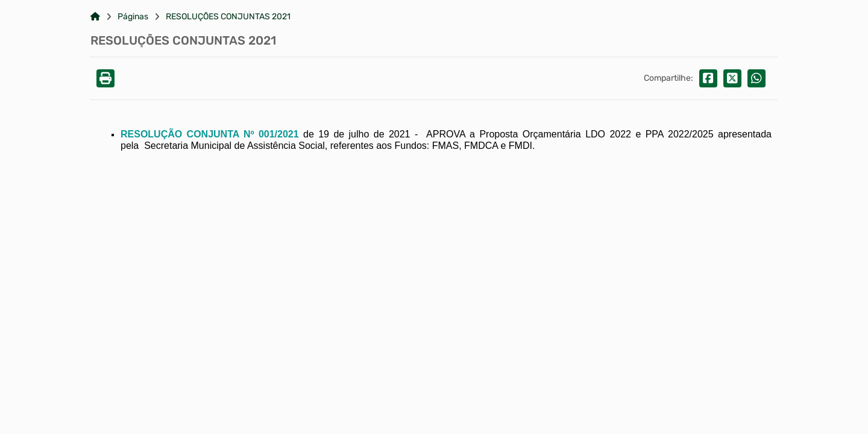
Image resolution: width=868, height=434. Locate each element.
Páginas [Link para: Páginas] (133, 17)
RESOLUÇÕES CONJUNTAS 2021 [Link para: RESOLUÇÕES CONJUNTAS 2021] (228, 17)
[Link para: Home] (95, 17)
